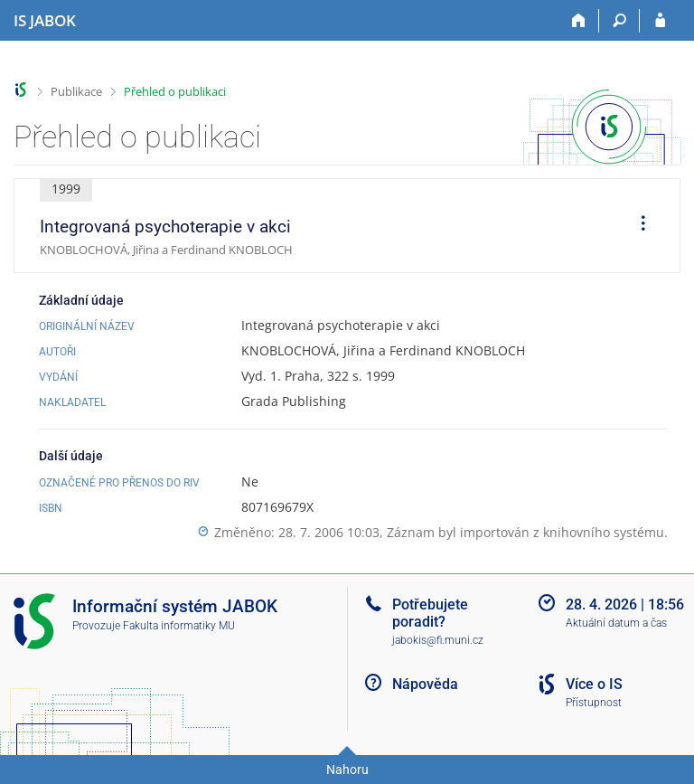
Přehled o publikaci (175, 91)
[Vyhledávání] (619, 21)
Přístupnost (594, 703)
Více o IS (594, 684)
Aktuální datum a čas (616, 623)
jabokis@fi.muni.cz (438, 640)
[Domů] (579, 21)
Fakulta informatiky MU (179, 626)
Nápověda (425, 684)
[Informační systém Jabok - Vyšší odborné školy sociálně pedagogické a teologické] (45, 21)
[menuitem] (637, 226)
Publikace (76, 91)
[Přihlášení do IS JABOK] (660, 21)
